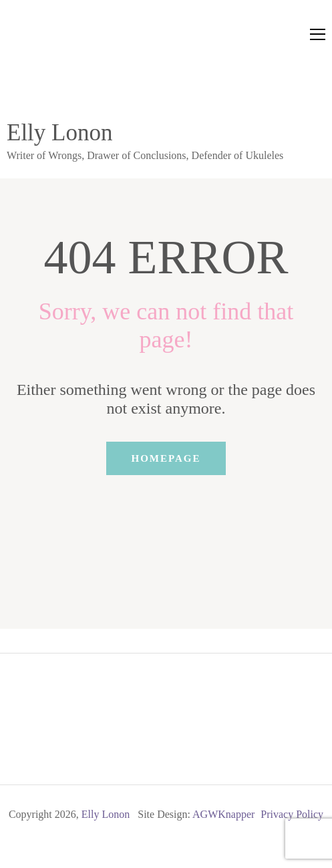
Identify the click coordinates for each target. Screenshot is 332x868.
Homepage (166, 458)
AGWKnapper (223, 814)
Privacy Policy (292, 814)
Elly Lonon (59, 133)
